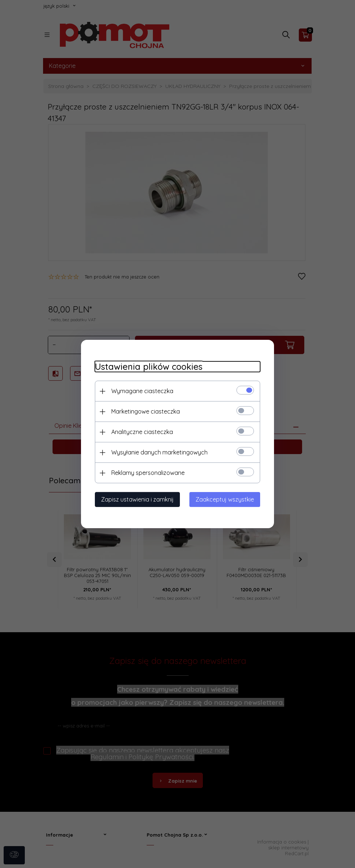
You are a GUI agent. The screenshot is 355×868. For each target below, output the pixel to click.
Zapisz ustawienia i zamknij (136, 499)
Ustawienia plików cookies (148, 367)
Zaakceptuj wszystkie (226, 499)
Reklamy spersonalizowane (147, 473)
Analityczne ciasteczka (141, 432)
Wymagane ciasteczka (141, 391)
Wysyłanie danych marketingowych (158, 452)
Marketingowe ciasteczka (144, 411)
